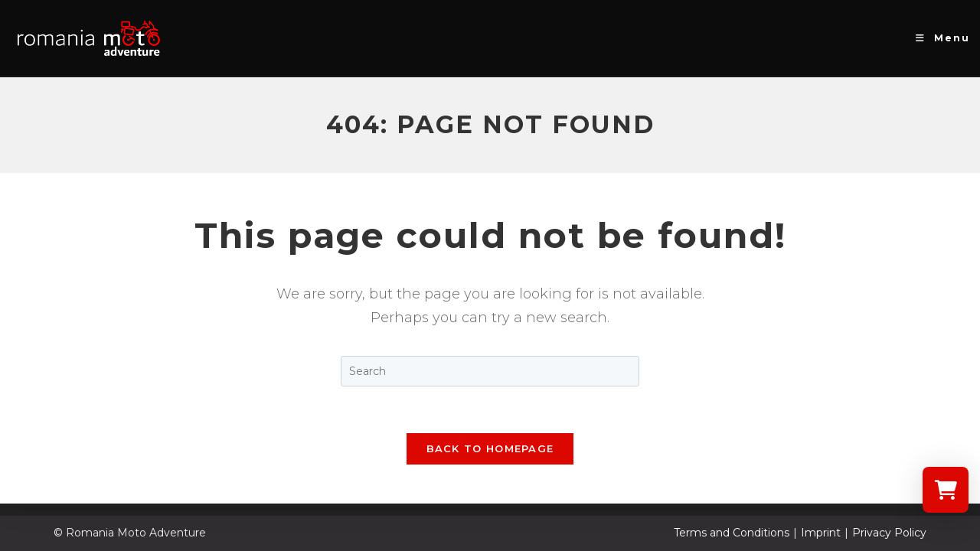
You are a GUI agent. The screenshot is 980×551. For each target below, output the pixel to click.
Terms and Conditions (732, 533)
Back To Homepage (490, 448)
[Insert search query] (490, 371)
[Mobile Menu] (943, 38)
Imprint (821, 533)
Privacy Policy (889, 533)
